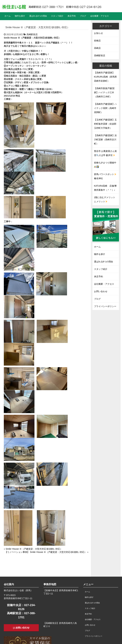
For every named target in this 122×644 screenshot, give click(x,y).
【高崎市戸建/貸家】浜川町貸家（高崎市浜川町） (105, 140)
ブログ (83, 16)
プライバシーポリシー (105, 306)
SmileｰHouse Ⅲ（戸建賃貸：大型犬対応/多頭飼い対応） (34, 549)
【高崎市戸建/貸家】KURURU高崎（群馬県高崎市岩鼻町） (105, 77)
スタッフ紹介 (57, 16)
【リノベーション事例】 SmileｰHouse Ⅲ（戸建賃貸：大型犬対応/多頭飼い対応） (46, 552)
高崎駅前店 (32, 34)
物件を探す (20, 16)
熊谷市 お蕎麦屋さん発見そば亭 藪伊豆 (105, 153)
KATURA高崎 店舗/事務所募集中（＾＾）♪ (105, 188)
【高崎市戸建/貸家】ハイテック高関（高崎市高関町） (105, 108)
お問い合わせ (101, 291)
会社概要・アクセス (100, 16)
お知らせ (98, 33)
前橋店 (97, 41)
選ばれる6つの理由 (38, 16)
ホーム (8, 16)
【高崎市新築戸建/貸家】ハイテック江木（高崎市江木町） (104, 92)
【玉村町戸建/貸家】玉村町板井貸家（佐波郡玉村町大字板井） (105, 124)
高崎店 (97, 48)
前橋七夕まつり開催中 (105, 165)
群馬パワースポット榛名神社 (105, 176)
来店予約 (72, 16)
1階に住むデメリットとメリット (105, 199)
